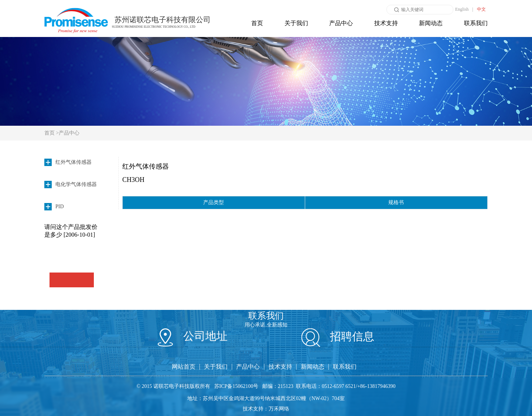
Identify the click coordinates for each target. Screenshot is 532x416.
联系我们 (476, 23)
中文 (481, 9)
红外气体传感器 (146, 166)
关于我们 (296, 23)
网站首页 (184, 367)
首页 (257, 23)
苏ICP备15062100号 (236, 386)
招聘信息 (338, 336)
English (462, 9)
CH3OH (133, 180)
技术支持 (386, 23)
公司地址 (193, 336)
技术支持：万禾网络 (266, 409)
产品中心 (341, 23)
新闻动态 (431, 23)
